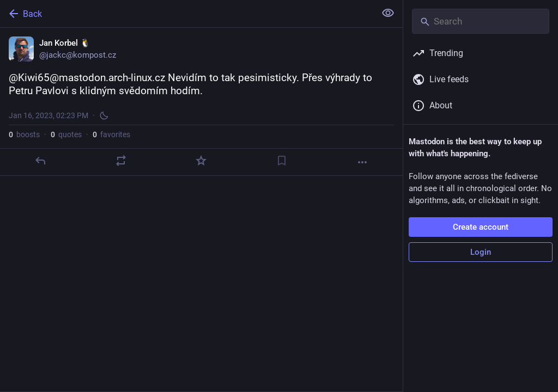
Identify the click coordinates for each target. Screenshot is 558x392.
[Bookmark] (282, 161)
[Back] (187, 14)
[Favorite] (201, 161)
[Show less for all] (388, 13)
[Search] (481, 21)
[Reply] (40, 161)
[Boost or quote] (121, 161)
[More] (362, 162)
